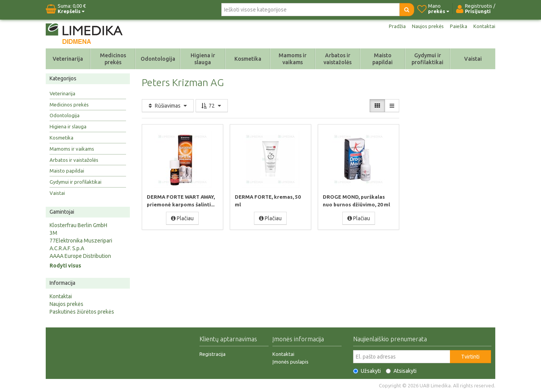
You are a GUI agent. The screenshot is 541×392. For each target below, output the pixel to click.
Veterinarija (68, 59)
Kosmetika (248, 59)
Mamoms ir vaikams (293, 59)
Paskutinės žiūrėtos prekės (82, 312)
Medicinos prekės (113, 59)
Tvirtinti (470, 357)
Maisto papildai (383, 59)
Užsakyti (367, 371)
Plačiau (182, 218)
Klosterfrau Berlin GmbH (78, 225)
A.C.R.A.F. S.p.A (67, 248)
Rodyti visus (65, 266)
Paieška (458, 26)
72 (212, 106)
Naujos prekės (426, 26)
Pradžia (394, 26)
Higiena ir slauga (203, 59)
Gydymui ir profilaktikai (427, 59)
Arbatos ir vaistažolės (338, 59)
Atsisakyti (401, 371)
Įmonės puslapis (290, 362)
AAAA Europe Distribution (80, 256)
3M (53, 233)
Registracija (212, 354)
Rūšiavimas (168, 106)
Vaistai (473, 59)
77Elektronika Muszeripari (81, 241)
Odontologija (158, 59)
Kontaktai (484, 26)
